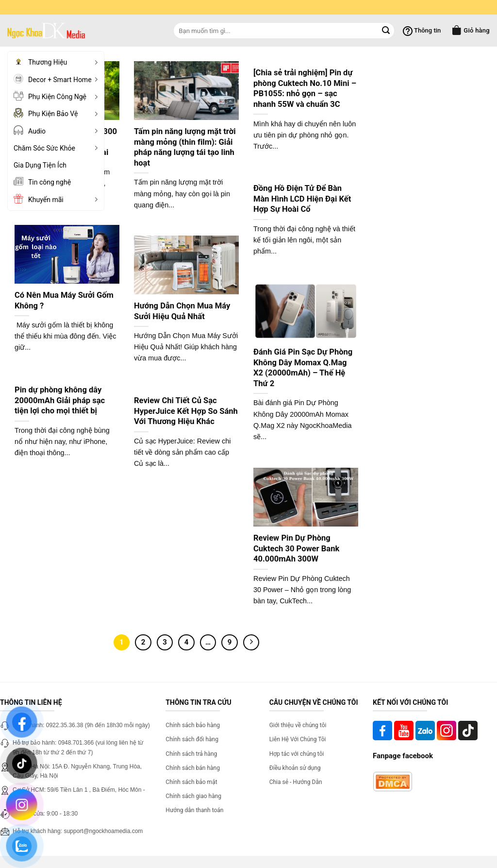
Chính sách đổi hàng (192, 739)
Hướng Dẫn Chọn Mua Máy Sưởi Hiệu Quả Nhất (182, 311)
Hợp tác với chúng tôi (297, 754)
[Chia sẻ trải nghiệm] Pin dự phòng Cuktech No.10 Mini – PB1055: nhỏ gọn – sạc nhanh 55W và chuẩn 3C (305, 88)
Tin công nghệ (42, 181)
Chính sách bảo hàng (193, 725)
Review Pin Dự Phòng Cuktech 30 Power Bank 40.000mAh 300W (296, 548)
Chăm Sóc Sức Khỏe (57, 148)
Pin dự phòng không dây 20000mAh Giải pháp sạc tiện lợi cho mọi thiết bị (60, 400)
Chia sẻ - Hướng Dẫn (296, 782)
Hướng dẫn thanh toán (194, 810)
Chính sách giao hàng (193, 796)
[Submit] (386, 31)
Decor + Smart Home (57, 79)
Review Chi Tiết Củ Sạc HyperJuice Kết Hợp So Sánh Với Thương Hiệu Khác (186, 411)
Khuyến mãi (57, 199)
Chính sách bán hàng (193, 768)
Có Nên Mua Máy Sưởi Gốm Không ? (64, 300)
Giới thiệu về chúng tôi (298, 725)
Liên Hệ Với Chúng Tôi (298, 739)
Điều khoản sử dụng (295, 768)
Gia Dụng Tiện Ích (40, 165)
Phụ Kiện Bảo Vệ (57, 113)
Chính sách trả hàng (191, 754)
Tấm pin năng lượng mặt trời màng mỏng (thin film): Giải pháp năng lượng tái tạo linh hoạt (185, 147)
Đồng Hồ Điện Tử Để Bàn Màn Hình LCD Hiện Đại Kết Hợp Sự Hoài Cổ (302, 199)
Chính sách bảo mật (191, 782)
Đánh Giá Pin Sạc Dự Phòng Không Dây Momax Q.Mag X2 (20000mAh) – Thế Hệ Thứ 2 (303, 368)
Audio (57, 130)
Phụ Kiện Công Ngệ (57, 96)
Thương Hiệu (57, 62)
